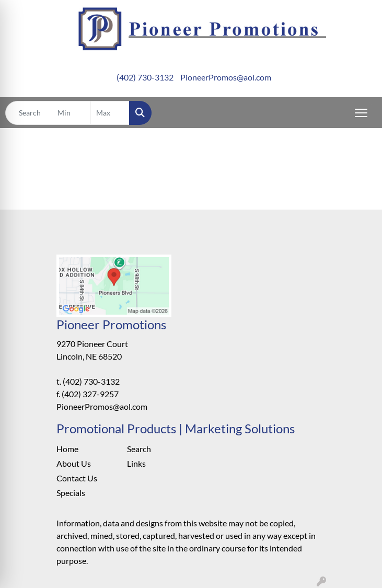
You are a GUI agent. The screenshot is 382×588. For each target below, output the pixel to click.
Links (136, 463)
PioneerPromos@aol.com (226, 77)
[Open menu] (361, 113)
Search (139, 449)
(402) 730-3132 (145, 77)
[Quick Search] (29, 113)
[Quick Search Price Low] (71, 113)
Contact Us (77, 478)
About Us (74, 463)
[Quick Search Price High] (110, 113)
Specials (71, 493)
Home (67, 449)
